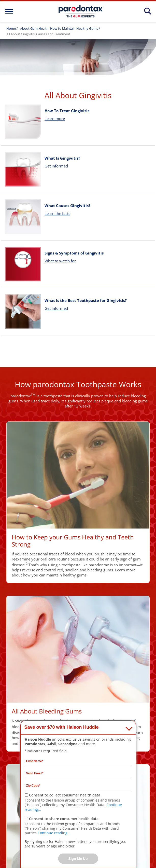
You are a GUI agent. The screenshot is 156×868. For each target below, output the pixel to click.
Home (11, 28)
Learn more (55, 118)
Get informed (56, 166)
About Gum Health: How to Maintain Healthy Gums (59, 28)
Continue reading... (54, 833)
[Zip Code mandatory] (78, 785)
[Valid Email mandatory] (78, 773)
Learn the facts (57, 213)
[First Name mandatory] (78, 761)
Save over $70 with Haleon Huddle (62, 727)
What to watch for (60, 261)
